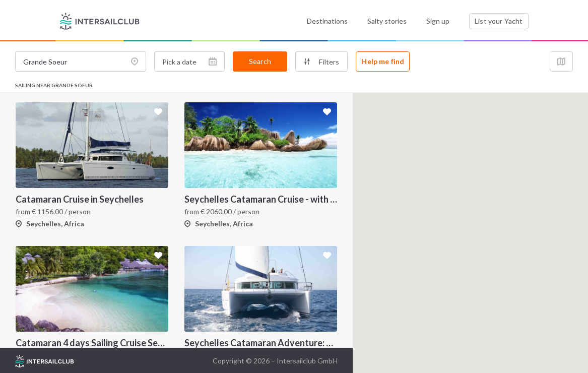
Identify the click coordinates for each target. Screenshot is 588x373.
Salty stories (387, 21)
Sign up (438, 21)
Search (260, 61)
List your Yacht (499, 21)
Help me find (383, 61)
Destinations (327, 21)
